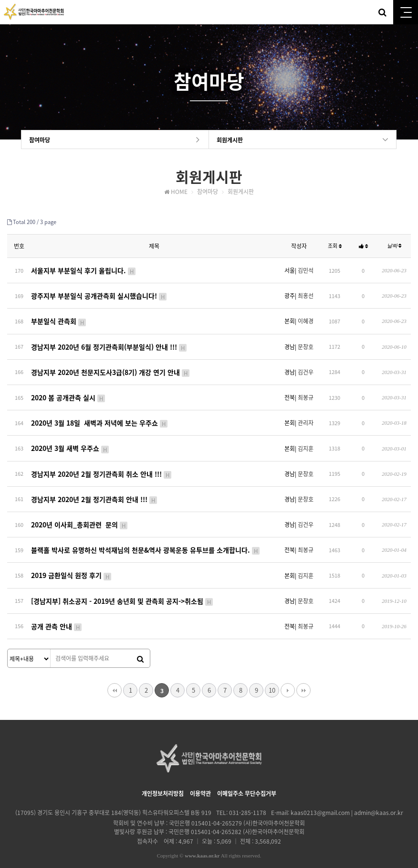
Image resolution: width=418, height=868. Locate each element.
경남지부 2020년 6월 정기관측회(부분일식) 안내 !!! (109, 343)
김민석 (306, 270)
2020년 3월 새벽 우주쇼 (70, 441)
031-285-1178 (248, 798)
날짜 (394, 246)
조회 (335, 246)
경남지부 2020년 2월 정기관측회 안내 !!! (94, 490)
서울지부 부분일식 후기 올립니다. (84, 270)
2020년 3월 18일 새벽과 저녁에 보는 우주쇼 (100, 417)
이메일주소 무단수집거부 (247, 779)
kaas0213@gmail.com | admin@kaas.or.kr (347, 798)
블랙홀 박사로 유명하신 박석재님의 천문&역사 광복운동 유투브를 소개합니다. (146, 539)
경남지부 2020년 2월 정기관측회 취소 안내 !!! (102, 466)
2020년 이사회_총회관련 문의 (80, 514)
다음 (288, 676)
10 (272, 676)
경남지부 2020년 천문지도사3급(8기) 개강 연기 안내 (111, 368)
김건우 (306, 368)
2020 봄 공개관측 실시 (68, 392)
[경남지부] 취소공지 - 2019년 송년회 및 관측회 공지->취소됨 (122, 588)
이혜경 (306, 319)
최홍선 (306, 294)
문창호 (306, 343)
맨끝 (303, 676)
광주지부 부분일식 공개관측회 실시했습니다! (99, 294)
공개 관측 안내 (57, 612)
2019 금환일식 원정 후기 (72, 563)
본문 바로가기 (0, 0)
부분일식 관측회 (59, 319)
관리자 (306, 417)
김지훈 (306, 441)
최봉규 (306, 392)
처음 (115, 676)
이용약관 (200, 779)
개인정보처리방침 (163, 779)
